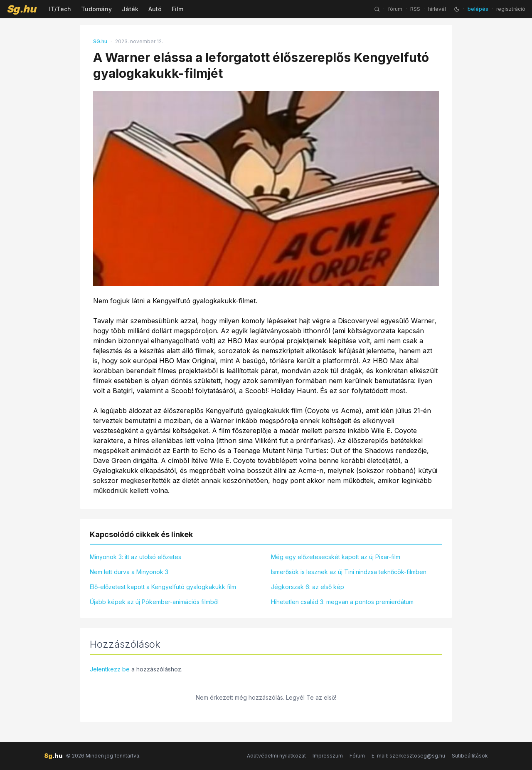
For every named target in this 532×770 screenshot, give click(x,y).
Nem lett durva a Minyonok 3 (129, 572)
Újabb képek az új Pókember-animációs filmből (154, 602)
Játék (130, 9)
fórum (395, 9)
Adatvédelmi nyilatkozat (276, 756)
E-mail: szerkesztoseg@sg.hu (408, 756)
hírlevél (437, 9)
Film (177, 9)
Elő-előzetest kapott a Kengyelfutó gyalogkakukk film (163, 587)
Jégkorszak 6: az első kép (308, 587)
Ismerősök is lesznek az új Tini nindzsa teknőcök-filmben (349, 572)
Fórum (357, 756)
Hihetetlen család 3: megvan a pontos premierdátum (342, 602)
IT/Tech (60, 9)
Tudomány (96, 9)
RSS (415, 9)
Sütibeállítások (470, 756)
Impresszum (328, 756)
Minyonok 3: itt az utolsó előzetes (135, 557)
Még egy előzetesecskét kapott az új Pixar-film (336, 557)
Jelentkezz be (110, 669)
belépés (478, 9)
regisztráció (511, 9)
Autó (155, 9)
